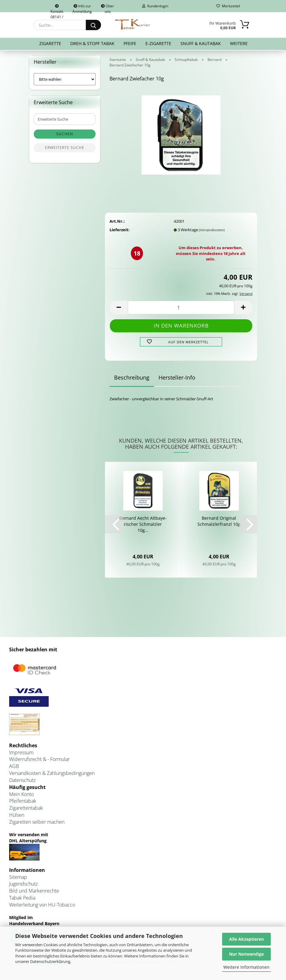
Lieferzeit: (120, 231)
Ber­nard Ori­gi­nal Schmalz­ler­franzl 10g (219, 523)
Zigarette (50, 43)
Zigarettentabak (26, 809)
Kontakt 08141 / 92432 (57, 8)
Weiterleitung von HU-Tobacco (42, 906)
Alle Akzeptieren (246, 939)
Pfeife (130, 43)
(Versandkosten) (212, 231)
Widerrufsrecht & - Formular (39, 761)
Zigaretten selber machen (37, 823)
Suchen (65, 135)
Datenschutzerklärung (50, 961)
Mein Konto (21, 795)
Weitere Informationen (246, 967)
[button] (119, 309)
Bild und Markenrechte (34, 892)
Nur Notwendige (246, 954)
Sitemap (18, 878)
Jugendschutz (23, 885)
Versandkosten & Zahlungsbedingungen (52, 774)
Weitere (239, 43)
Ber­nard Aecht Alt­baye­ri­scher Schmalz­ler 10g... (143, 526)
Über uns (108, 8)
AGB (14, 767)
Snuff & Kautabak (201, 43)
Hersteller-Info (177, 379)
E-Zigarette (158, 43)
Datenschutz (22, 781)
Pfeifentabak (23, 802)
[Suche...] (93, 25)
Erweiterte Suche (65, 149)
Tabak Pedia (22, 899)
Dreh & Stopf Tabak (92, 43)
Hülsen (17, 816)
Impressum (21, 754)
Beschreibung (132, 379)
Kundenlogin (155, 6)
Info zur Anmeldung (82, 8)
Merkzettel (228, 6)
